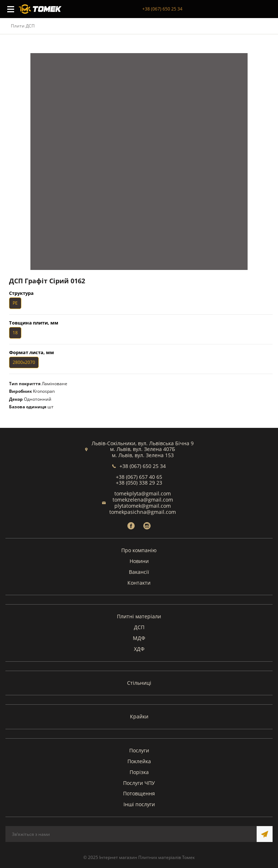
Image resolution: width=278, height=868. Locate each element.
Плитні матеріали (139, 616)
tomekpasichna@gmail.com (143, 512)
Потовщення (139, 793)
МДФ (139, 638)
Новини (139, 561)
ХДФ (139, 649)
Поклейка (139, 761)
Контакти (139, 583)
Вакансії (139, 572)
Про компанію (139, 550)
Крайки (139, 716)
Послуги (139, 750)
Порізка (139, 772)
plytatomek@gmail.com (143, 506)
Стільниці (139, 683)
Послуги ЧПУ (139, 783)
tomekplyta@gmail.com (143, 493)
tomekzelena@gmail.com (143, 500)
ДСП (139, 627)
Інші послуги (139, 804)
